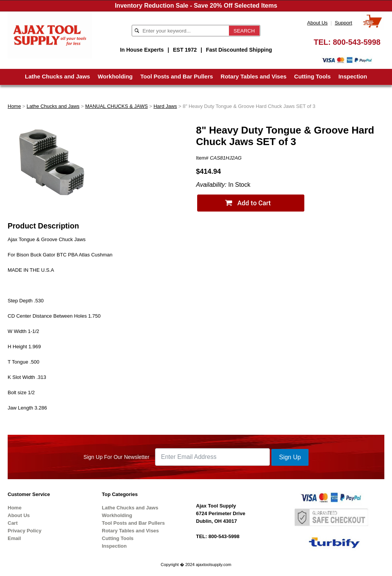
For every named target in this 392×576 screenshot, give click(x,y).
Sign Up (290, 457)
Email (14, 538)
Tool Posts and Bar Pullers (177, 76)
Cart (13, 523)
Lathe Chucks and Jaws (57, 76)
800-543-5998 (357, 42)
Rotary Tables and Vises (253, 76)
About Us (317, 23)
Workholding (115, 76)
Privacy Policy (24, 531)
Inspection (353, 76)
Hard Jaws (165, 106)
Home (14, 106)
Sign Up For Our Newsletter (116, 457)
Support (343, 23)
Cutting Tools (312, 76)
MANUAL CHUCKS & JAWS (116, 106)
